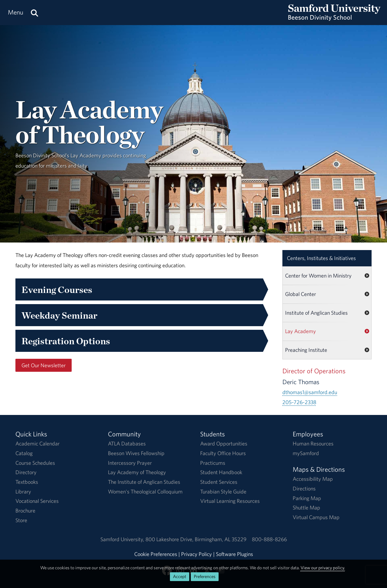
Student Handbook (221, 472)
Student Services (219, 482)
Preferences (205, 576)
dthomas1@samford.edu (310, 392)
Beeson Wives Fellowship (136, 453)
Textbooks (27, 482)
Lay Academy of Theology (137, 472)
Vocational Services (37, 501)
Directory (26, 472)
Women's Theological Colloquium (145, 492)
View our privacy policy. (323, 568)
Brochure (25, 511)
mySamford (306, 453)
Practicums (213, 463)
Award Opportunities (224, 443)
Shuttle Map (306, 508)
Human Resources (313, 443)
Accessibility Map (313, 479)
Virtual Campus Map (316, 517)
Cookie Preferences (156, 554)
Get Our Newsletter (44, 365)
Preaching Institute (306, 350)
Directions (304, 488)
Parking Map (307, 498)
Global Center (301, 294)
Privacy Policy (197, 554)
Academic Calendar (37, 443)
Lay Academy (301, 331)
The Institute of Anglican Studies (144, 482)
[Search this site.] (34, 13)
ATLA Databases (127, 443)
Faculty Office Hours (223, 453)
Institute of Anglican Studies (316, 313)
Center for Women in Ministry (318, 276)
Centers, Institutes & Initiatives (321, 258)
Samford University (123, 539)
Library (23, 492)
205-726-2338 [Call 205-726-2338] (299, 402)
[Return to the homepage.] (334, 18)
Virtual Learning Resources (230, 501)
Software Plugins (234, 554)
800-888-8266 (269, 539)
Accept (180, 576)
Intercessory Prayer (130, 463)
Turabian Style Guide (223, 492)
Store (21, 520)
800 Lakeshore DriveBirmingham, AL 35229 (196, 539)
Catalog (24, 453)
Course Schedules (35, 463)
